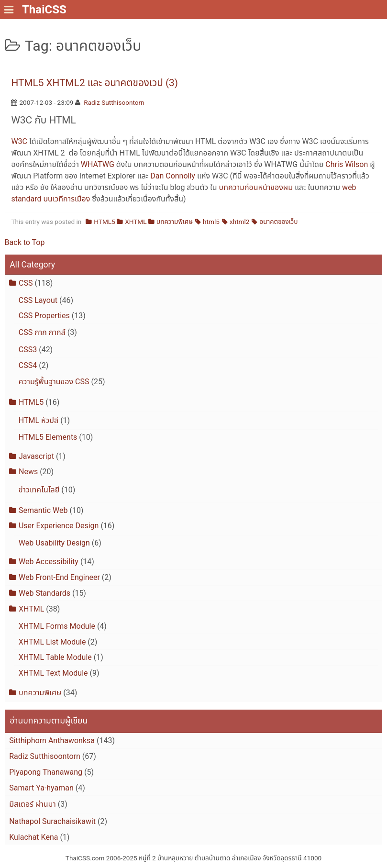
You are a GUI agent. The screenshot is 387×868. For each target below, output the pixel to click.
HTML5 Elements (48, 437)
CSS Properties (44, 316)
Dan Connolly (173, 176)
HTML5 (104, 222)
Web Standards (44, 593)
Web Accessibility (49, 562)
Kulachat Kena (33, 837)
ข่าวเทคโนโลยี (39, 490)
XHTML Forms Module (57, 626)
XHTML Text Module (53, 673)
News (28, 472)
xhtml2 (240, 222)
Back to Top (25, 242)
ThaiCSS (44, 10)
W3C (19, 141)
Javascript (36, 456)
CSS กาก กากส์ (42, 332)
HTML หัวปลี (39, 420)
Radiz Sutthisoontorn (114, 102)
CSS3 (28, 350)
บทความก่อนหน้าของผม (256, 187)
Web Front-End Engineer (59, 577)
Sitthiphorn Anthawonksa (52, 740)
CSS (26, 283)
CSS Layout (38, 300)
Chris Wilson (347, 164)
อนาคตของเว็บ (279, 222)
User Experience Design (59, 526)
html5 (211, 222)
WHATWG (98, 164)
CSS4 (28, 365)
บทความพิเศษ (175, 222)
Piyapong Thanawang (46, 772)
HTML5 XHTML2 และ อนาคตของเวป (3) (94, 83)
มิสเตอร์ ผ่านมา (33, 804)
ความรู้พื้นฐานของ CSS (54, 382)
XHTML (136, 222)
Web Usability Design (54, 543)
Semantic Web (43, 510)
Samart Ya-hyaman (41, 788)
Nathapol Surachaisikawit (52, 821)
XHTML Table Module (55, 657)
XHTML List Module (52, 642)
